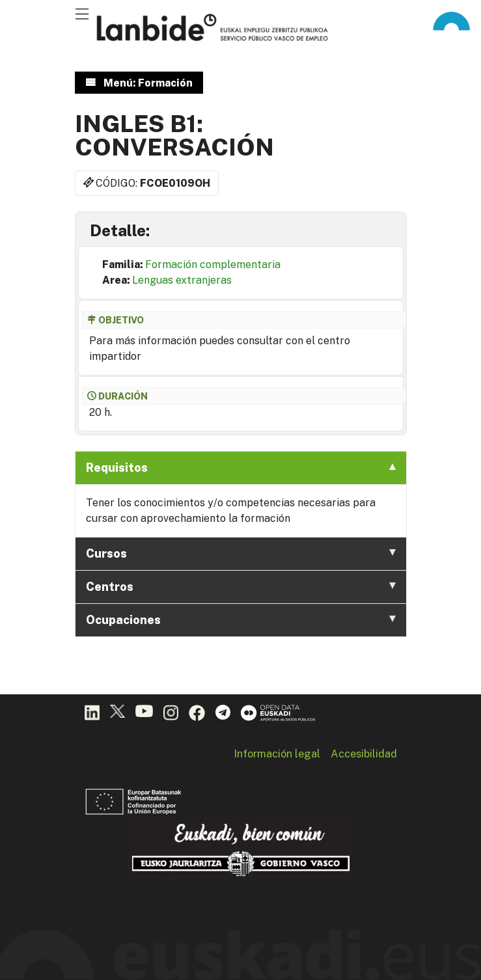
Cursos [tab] (241, 553)
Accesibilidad (364, 754)
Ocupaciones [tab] (241, 620)
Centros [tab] (241, 587)
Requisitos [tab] (241, 468)
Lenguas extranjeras (182, 280)
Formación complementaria (213, 265)
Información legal (277, 754)
